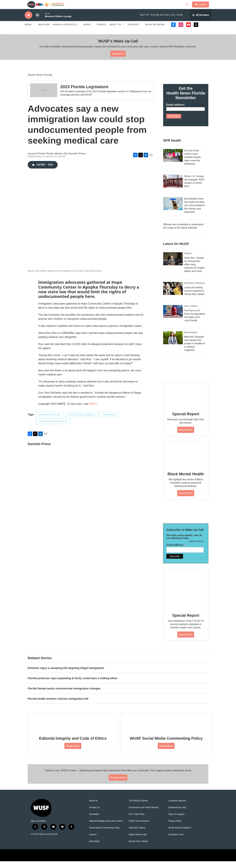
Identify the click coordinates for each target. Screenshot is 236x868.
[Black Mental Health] (186, 462)
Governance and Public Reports (144, 814)
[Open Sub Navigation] (34, 31)
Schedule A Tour (176, 841)
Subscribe (118, 60)
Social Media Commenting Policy (105, 835)
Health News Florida (40, 82)
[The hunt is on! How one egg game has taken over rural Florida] (173, 318)
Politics (188, 260)
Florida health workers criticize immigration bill (58, 706)
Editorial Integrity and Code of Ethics (73, 745)
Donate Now (118, 784)
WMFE (93, 411)
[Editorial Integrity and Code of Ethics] (73, 729)
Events (102, 31)
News (28, 31)
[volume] (37, 22)
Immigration (109, 421)
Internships (94, 848)
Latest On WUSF (176, 251)
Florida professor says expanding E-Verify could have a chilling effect (72, 685)
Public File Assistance (139, 828)
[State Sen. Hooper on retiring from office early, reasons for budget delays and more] (173, 266)
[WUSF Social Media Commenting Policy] (166, 729)
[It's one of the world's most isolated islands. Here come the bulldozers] (173, 162)
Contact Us (94, 814)
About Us (93, 807)
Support (133, 31)
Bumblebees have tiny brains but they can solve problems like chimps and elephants (195, 212)
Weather (44, 31)
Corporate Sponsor (177, 807)
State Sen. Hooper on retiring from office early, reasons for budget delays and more (194, 271)
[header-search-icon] (189, 8)
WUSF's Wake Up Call (118, 48)
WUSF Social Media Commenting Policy (166, 745)
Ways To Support (176, 821)
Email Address (176, 552)
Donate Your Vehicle (138, 848)
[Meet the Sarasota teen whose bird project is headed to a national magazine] (173, 345)
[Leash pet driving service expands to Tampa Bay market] (173, 295)
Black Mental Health (186, 481)
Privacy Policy (175, 828)
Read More (186, 436)
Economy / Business (195, 290)
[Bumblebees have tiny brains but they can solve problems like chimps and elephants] (173, 210)
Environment (191, 339)
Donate (204, 8)
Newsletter (94, 821)
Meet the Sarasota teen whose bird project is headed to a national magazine (195, 350)
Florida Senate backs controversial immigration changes (64, 695)
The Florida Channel (138, 807)
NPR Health (172, 147)
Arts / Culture (191, 313)
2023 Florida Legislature (84, 94)
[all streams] (201, 22)
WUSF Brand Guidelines (180, 835)
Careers (93, 841)
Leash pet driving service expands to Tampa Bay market (194, 298)
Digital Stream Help (138, 841)
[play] (28, 22)
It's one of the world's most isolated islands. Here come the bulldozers (193, 164)
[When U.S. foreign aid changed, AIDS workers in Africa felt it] (173, 188)
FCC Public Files (137, 821)
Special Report (186, 421)
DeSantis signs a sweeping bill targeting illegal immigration (66, 675)
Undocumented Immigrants (53, 428)
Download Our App (177, 814)
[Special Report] (186, 402)
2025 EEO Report (137, 835)
